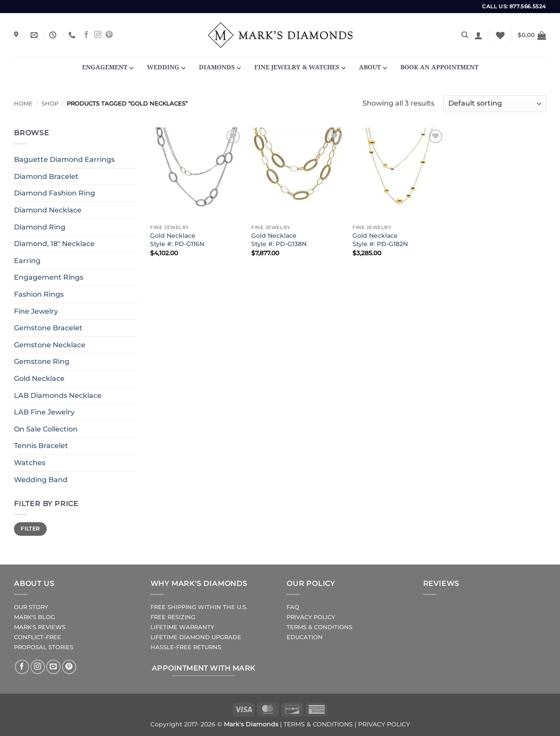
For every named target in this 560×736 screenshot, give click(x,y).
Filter (30, 529)
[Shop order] (495, 104)
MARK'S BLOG (34, 617)
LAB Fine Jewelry (44, 412)
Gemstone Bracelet (48, 328)
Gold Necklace (39, 378)
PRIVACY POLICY (311, 617)
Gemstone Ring (42, 361)
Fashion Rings (39, 294)
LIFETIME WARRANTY (182, 627)
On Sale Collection (46, 429)
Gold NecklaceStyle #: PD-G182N (380, 240)
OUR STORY (31, 607)
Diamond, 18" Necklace (54, 244)
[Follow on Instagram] (98, 35)
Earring (27, 261)
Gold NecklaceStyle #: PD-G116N (177, 240)
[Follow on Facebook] (86, 35)
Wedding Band (41, 480)
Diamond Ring (40, 227)
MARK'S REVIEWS (40, 627)
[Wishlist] (500, 35)
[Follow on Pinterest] (109, 35)
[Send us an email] (53, 667)
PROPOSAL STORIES (44, 647)
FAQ (293, 607)
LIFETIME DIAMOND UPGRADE (196, 637)
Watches (30, 463)
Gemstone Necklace (50, 345)
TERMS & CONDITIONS (319, 627)
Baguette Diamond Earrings (64, 159)
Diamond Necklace (48, 210)
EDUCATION (305, 637)
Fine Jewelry (36, 311)
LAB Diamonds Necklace (58, 395)
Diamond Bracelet (46, 176)
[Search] (465, 35)
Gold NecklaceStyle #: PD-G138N (279, 240)
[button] (478, 35)
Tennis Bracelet (41, 446)
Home (23, 104)
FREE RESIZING (173, 617)
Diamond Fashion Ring (55, 193)
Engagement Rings (49, 277)
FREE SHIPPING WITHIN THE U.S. (199, 607)
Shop (50, 104)
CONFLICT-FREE (38, 637)
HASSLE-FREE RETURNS (186, 647)
